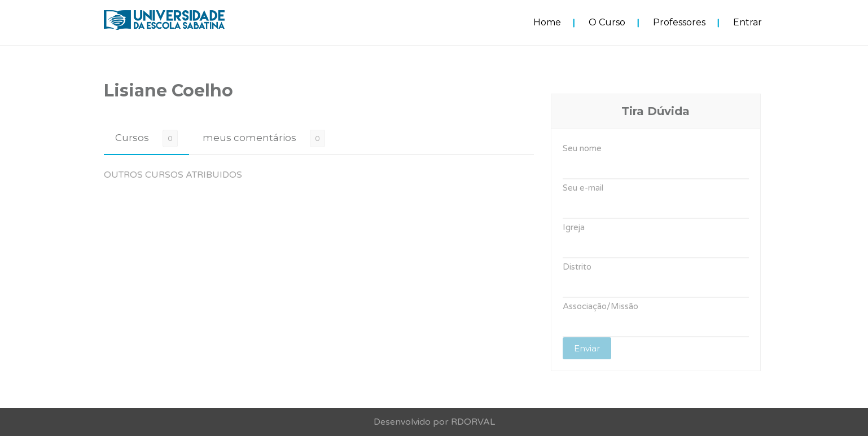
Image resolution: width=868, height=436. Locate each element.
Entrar (748, 22)
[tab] (146, 138)
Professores (679, 22)
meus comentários (249, 138)
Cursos (132, 138)
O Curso (607, 22)
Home (547, 22)
